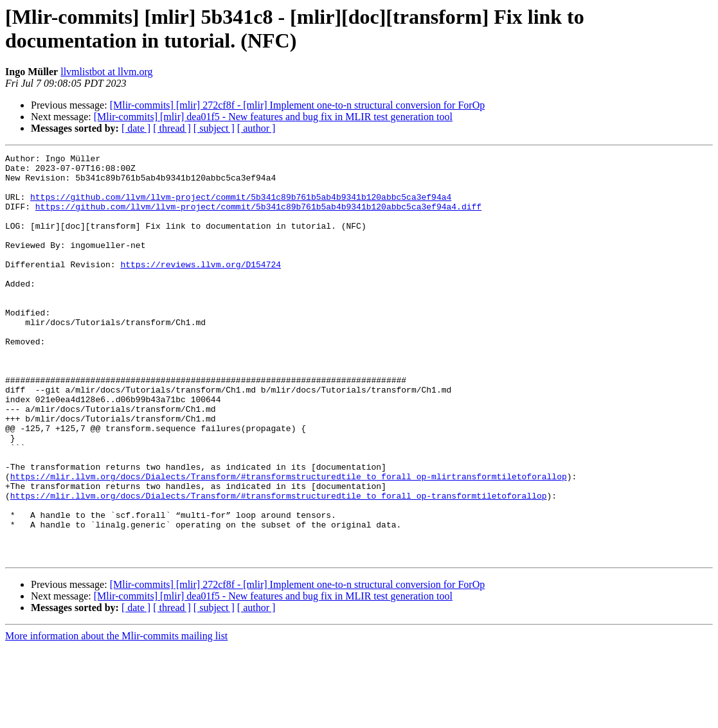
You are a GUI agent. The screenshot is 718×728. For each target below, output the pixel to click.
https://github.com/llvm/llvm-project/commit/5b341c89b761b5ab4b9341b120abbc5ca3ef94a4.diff (258, 218)
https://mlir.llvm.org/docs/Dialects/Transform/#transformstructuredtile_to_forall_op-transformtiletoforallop (279, 565)
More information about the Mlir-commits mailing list (116, 717)
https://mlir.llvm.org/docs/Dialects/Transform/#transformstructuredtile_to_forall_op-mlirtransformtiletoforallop (289, 542)
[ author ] (256, 128)
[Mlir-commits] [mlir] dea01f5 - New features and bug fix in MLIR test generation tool (273, 117)
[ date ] (136, 128)
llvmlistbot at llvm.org (106, 72)
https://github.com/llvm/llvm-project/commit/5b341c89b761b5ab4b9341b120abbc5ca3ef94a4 (241, 206)
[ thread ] (172, 128)
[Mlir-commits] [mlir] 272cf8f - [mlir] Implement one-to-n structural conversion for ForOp (298, 105)
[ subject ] (214, 128)
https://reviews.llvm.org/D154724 (201, 287)
